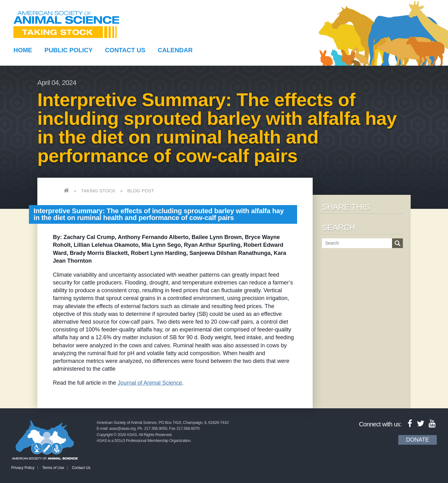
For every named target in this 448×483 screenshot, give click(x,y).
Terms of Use (53, 468)
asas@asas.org (122, 428)
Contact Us (125, 50)
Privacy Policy (23, 468)
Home (23, 50)
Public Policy (68, 50)
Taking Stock (98, 191)
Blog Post (141, 191)
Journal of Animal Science (150, 383)
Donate (418, 440)
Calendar (175, 50)
